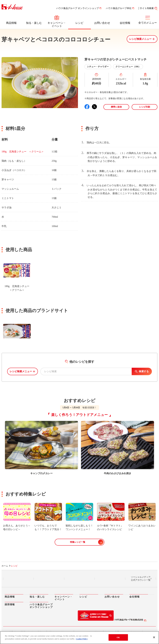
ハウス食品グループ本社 (119, 8)
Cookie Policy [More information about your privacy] (82, 639)
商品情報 (11, 23)
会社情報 (125, 23)
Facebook (79, 579)
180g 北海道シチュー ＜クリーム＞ (23, 152)
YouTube (110, 579)
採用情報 (10, 605)
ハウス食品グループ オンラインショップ (77, 8)
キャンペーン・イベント (57, 24)
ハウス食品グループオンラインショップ (41, 606)
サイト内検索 (147, 8)
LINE (18, 579)
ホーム (5, 566)
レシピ (79, 23)
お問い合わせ (102, 23)
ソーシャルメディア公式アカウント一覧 (141, 579)
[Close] (154, 637)
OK (118, 637)
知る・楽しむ (34, 23)
